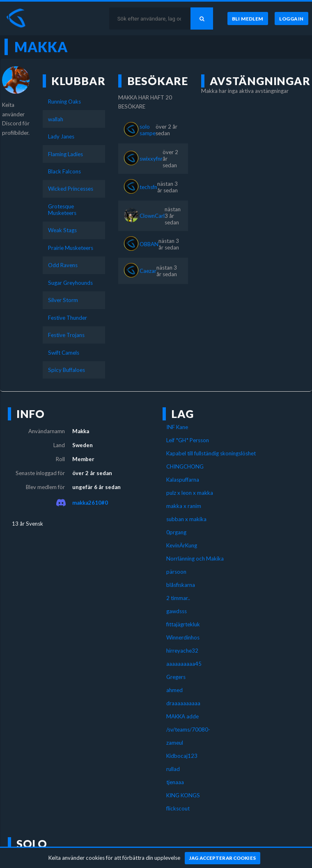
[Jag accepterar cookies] (223, 858)
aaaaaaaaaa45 (184, 664)
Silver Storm (63, 300)
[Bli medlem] (248, 18)
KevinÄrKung (182, 545)
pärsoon (176, 572)
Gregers (176, 677)
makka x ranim (184, 506)
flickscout (178, 808)
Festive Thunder (68, 318)
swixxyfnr (151, 159)
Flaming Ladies (65, 154)
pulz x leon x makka (190, 493)
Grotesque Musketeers (62, 210)
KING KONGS (183, 795)
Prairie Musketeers (71, 248)
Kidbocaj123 (182, 756)
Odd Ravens (63, 265)
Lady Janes (61, 136)
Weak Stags (62, 230)
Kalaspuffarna (183, 480)
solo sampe (148, 130)
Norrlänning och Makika (195, 559)
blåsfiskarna (181, 585)
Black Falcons (64, 171)
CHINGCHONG (185, 466)
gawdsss (177, 611)
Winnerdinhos (183, 637)
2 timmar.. (178, 598)
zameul (175, 743)
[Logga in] (291, 18)
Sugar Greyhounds (70, 283)
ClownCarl (152, 216)
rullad (173, 769)
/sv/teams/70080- (188, 729)
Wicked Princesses (71, 189)
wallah (56, 119)
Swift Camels (64, 353)
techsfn (148, 187)
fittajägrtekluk (183, 624)
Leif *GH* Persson (188, 440)
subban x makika (186, 519)
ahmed (174, 690)
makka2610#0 (90, 503)
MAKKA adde (182, 716)
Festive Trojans (66, 335)
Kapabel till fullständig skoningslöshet (211, 453)
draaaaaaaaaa (183, 703)
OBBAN (149, 244)
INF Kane (177, 427)
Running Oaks (64, 102)
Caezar (148, 271)
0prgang (176, 532)
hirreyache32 (182, 651)
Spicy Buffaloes (67, 370)
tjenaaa (175, 782)
